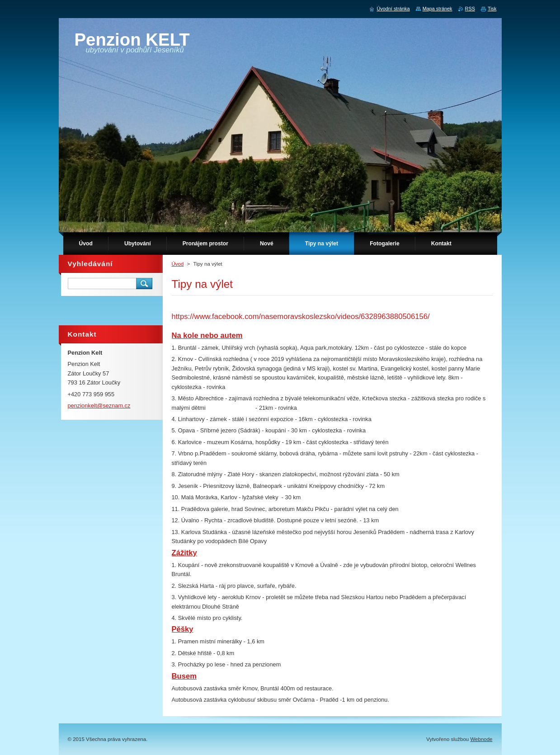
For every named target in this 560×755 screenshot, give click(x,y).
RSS (470, 9)
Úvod (178, 264)
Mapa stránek (438, 9)
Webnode (481, 739)
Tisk (492, 9)
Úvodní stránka (393, 9)
